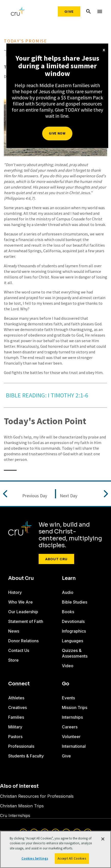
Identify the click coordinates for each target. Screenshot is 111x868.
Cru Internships (15, 816)
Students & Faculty (26, 756)
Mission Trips (75, 707)
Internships (72, 717)
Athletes (16, 698)
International (74, 746)
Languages (73, 641)
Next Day (69, 496)
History (15, 592)
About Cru (56, 559)
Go (66, 684)
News (14, 631)
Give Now (57, 133)
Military (15, 727)
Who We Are (20, 602)
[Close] (103, 839)
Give (69, 11)
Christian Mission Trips (22, 806)
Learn (69, 578)
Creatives (18, 707)
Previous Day (35, 496)
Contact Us (19, 650)
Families (16, 717)
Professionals (21, 746)
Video (68, 666)
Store (13, 660)
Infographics (74, 631)
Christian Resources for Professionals (37, 796)
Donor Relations (23, 641)
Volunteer (71, 737)
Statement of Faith (26, 621)
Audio (68, 592)
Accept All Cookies (72, 858)
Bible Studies (75, 602)
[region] (55, 849)
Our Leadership (23, 612)
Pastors (15, 737)
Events (68, 698)
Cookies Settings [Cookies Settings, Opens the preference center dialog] (35, 858)
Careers (70, 727)
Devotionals (73, 621)
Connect (19, 684)
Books (68, 612)
